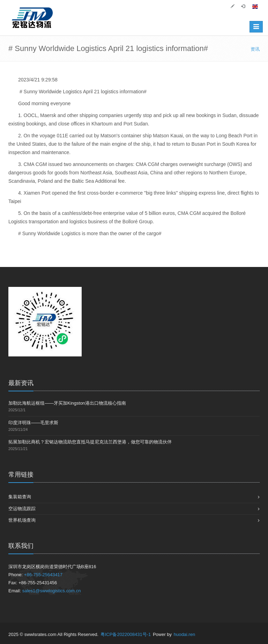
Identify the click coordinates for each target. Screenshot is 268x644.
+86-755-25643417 (43, 575)
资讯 (255, 49)
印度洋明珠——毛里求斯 (33, 423)
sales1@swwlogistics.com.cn (52, 591)
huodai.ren (184, 634)
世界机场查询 (22, 520)
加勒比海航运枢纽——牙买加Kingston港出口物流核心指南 (67, 403)
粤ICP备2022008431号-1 (126, 634)
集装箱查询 (20, 497)
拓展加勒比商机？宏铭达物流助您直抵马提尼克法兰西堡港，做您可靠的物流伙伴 (90, 442)
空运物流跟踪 (22, 509)
